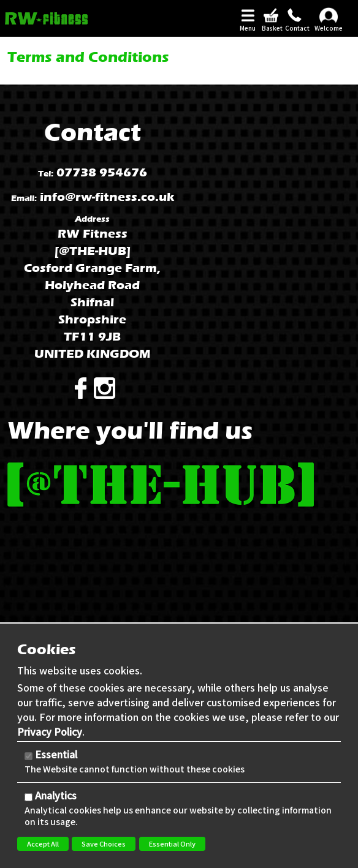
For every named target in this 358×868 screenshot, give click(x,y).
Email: (24, 198)
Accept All (43, 843)
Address (92, 219)
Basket (271, 28)
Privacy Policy (50, 731)
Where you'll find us (130, 430)
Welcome (329, 28)
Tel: (46, 174)
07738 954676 (102, 172)
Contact (294, 28)
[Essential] (29, 756)
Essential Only (172, 843)
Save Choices (104, 843)
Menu (248, 28)
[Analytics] (29, 797)
